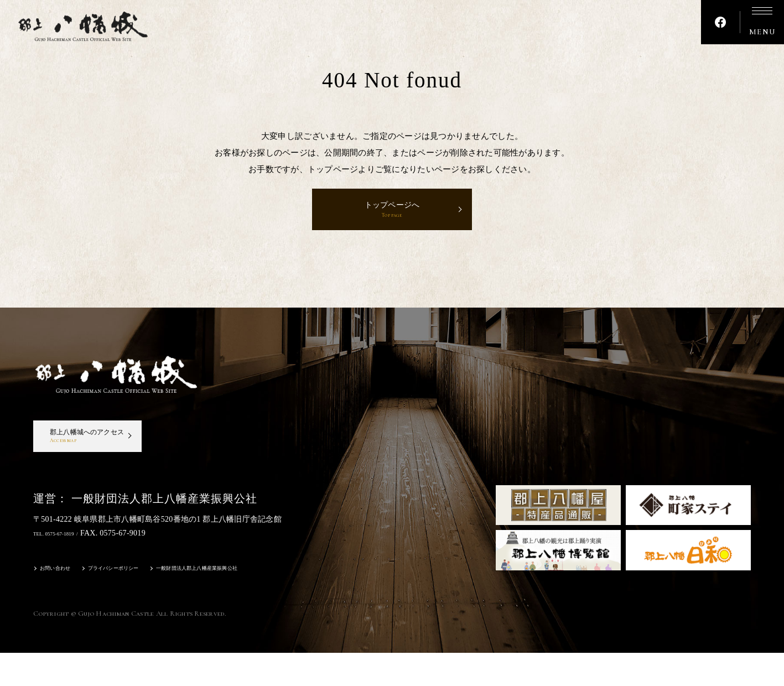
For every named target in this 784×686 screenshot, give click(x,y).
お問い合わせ (62, 603)
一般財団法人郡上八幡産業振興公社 (251, 603)
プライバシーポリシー (138, 603)
